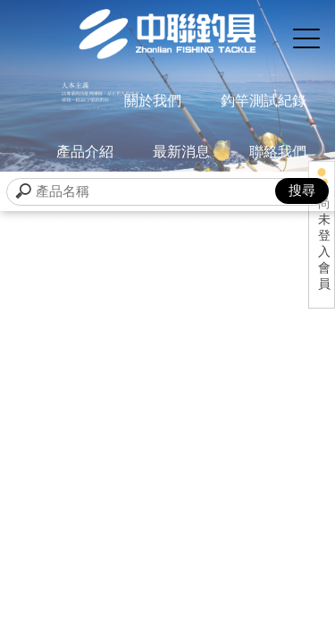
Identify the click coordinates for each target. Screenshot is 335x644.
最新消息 (181, 152)
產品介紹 (85, 152)
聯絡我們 (278, 152)
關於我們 (153, 101)
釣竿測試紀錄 (264, 101)
